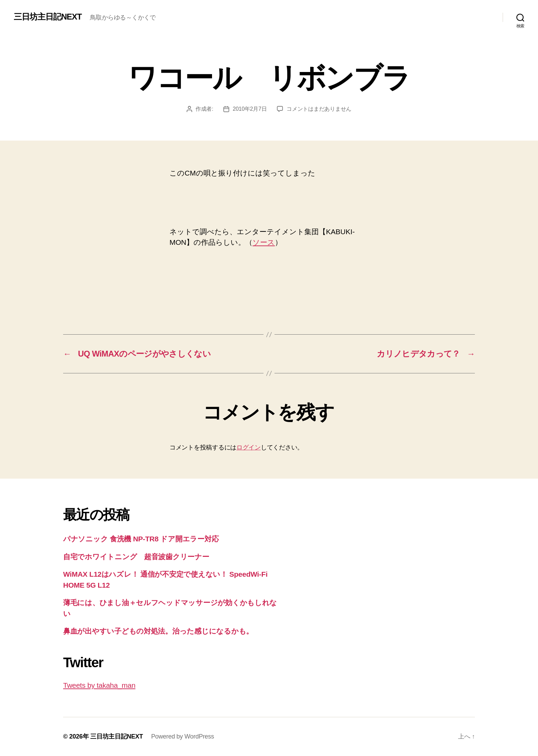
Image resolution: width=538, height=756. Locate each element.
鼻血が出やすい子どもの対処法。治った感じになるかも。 (158, 631)
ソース (264, 242)
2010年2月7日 (250, 109)
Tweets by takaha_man (99, 685)
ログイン (249, 447)
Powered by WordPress (182, 736)
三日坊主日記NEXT (48, 17)
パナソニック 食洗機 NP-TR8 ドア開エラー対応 (141, 539)
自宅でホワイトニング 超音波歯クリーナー (136, 557)
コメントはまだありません (319, 109)
